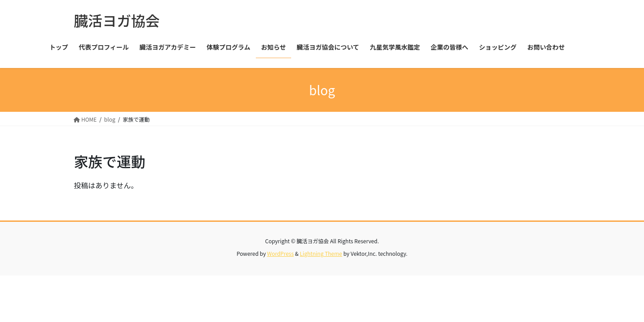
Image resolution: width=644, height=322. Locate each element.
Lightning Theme (321, 253)
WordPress (280, 253)
